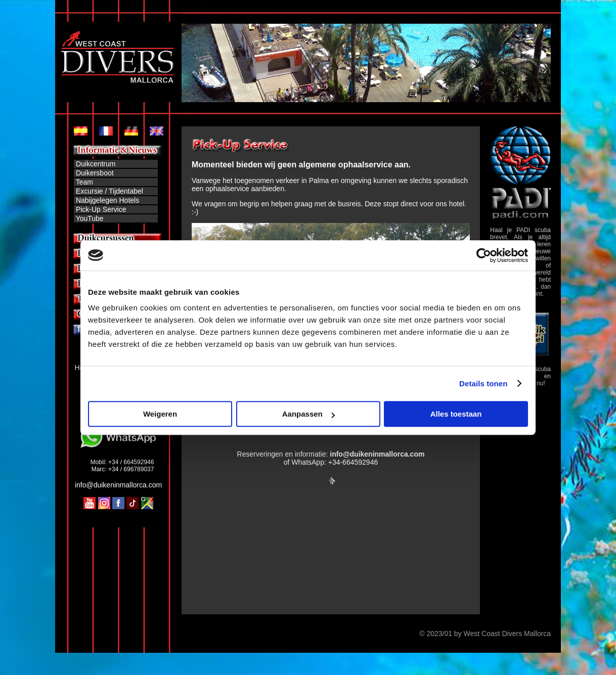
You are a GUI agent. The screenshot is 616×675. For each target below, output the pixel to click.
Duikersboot (95, 173)
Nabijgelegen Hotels (107, 200)
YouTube (90, 218)
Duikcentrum (95, 164)
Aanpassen (309, 414)
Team (84, 182)
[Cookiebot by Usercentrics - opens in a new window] (484, 255)
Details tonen (483, 384)
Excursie (90, 191)
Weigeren (160, 414)
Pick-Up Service (101, 209)
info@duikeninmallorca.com (118, 485)
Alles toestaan (456, 414)
